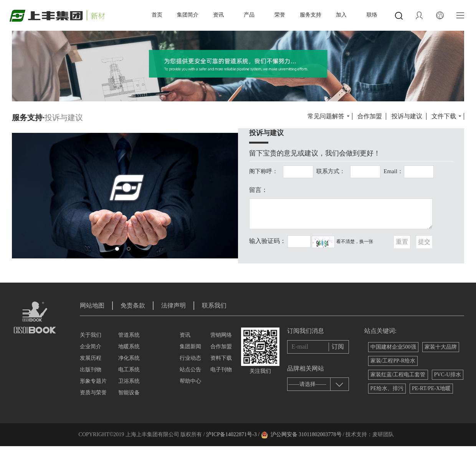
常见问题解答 (326, 116)
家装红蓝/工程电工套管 (398, 375)
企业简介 (91, 347)
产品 (249, 15)
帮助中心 (190, 381)
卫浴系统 (129, 381)
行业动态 (190, 358)
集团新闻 (190, 347)
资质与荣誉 (93, 393)
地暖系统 (129, 347)
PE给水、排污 (387, 388)
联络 (372, 15)
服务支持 (311, 15)
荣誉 (280, 15)
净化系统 (129, 358)
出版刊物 (91, 370)
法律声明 (174, 305)
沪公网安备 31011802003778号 (306, 434)
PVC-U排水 (448, 375)
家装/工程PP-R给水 (393, 361)
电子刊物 (221, 370)
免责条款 (133, 305)
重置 (402, 242)
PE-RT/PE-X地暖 (431, 388)
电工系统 (129, 370)
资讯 (218, 15)
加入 (341, 15)
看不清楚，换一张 (355, 242)
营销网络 (221, 335)
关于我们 (91, 335)
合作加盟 (370, 116)
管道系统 (129, 335)
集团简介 (188, 15)
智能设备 (129, 393)
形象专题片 (93, 381)
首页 (157, 15)
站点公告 (190, 370)
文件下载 (444, 116)
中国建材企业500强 (393, 347)
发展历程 (91, 358)
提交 (424, 242)
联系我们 (214, 305)
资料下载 (221, 358)
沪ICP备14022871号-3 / (233, 434)
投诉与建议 (407, 116)
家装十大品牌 (441, 347)
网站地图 (92, 305)
